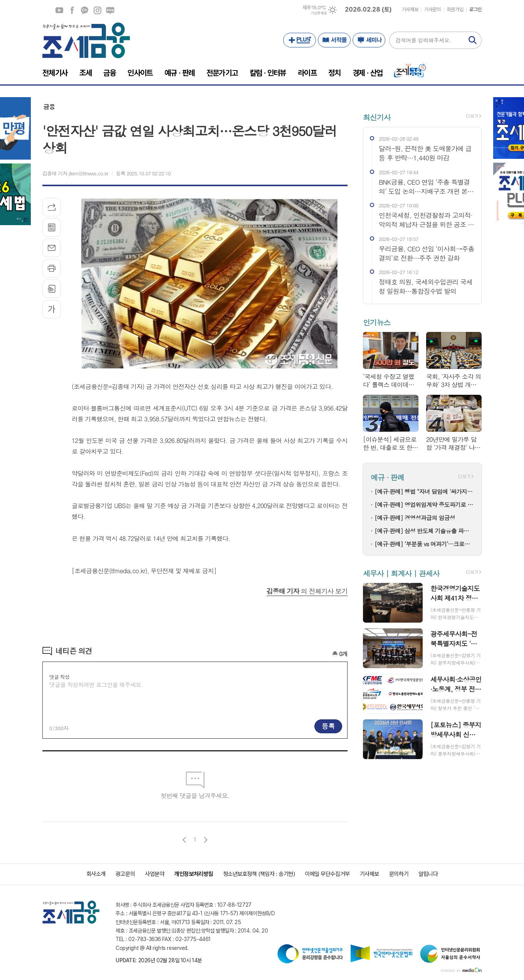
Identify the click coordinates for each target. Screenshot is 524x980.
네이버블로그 (110, 10)
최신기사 (377, 117)
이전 (184, 840)
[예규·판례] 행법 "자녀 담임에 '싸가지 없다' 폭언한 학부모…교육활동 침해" (424, 491)
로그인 (475, 9)
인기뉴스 (377, 322)
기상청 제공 (319, 13)
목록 (52, 227)
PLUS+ (300, 40)
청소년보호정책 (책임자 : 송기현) (259, 874)
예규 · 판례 (387, 477)
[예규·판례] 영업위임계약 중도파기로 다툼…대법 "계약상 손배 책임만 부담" (424, 504)
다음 (206, 840)
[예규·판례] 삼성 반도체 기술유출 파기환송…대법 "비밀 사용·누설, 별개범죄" (424, 531)
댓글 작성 (59, 677)
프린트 (52, 268)
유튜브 (59, 10)
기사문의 (432, 9)
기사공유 (52, 207)
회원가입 (455, 9)
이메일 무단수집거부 (327, 874)
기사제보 (410, 9)
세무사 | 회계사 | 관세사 (401, 573)
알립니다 (428, 874)
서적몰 (334, 40)
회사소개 (96, 874)
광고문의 (125, 874)
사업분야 (155, 874)
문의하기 (399, 874)
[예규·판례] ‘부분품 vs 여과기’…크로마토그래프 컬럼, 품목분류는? (424, 544)
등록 (328, 726)
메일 (52, 248)
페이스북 (72, 10)
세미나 (369, 40)
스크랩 (52, 289)
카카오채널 (85, 10)
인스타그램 (97, 10)
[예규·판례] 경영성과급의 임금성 (415, 518)
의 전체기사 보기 (307, 591)
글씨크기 (52, 309)
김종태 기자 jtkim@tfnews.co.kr (75, 173)
